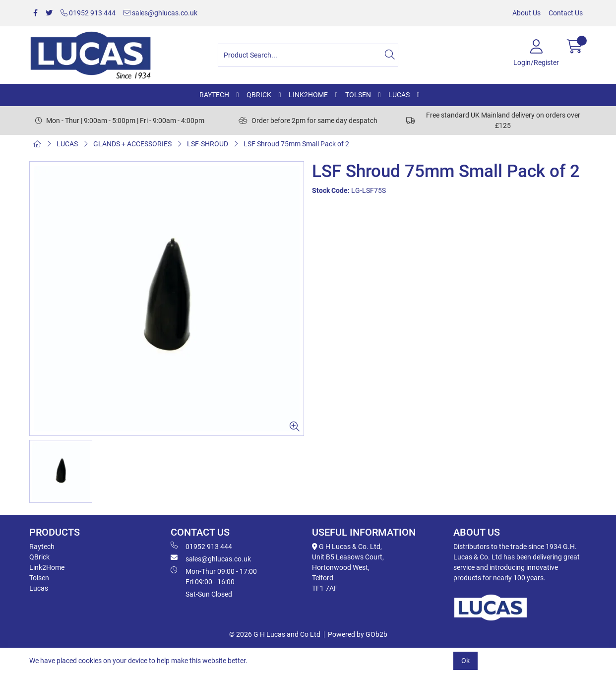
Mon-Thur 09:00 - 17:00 (237, 577)
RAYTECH (214, 95)
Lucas (39, 588)
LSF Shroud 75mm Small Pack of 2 (296, 144)
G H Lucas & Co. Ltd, (347, 547)
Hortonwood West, (341, 567)
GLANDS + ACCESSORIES (132, 144)
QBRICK (259, 95)
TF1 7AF (325, 588)
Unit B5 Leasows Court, (348, 557)
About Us (526, 13)
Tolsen (39, 578)
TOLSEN (358, 95)
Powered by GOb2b (358, 634)
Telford (323, 578)
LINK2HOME (308, 95)
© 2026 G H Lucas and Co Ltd (275, 634)
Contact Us (566, 13)
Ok (465, 661)
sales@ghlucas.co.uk (160, 13)
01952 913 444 (88, 13)
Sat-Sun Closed (209, 594)
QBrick (39, 557)
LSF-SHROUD (208, 144)
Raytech (42, 547)
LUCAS (399, 95)
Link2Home (47, 567)
